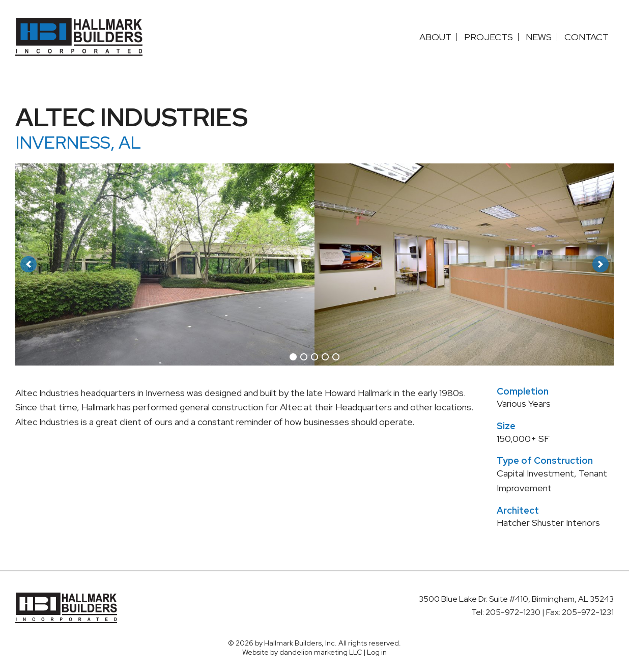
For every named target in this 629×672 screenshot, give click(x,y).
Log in (377, 652)
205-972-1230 (514, 612)
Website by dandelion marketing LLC (302, 652)
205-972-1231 (588, 612)
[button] (28, 264)
